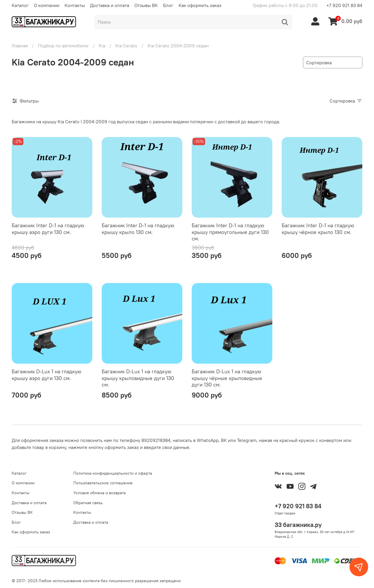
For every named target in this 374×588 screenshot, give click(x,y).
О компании (47, 5)
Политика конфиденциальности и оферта (113, 473)
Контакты (75, 5)
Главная (20, 46)
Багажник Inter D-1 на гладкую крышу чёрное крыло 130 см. (318, 229)
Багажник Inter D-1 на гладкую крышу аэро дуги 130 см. (48, 229)
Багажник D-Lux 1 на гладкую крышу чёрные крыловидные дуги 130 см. (227, 378)
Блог (168, 5)
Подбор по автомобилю (63, 46)
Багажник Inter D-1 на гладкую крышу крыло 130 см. (138, 229)
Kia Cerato (126, 46)
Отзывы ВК (146, 5)
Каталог (20, 5)
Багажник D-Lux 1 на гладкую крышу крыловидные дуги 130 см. (138, 378)
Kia (102, 46)
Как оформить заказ (200, 5)
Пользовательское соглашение (103, 483)
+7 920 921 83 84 (344, 5)
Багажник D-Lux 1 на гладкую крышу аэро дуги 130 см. (46, 375)
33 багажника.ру (298, 525)
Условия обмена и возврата (99, 493)
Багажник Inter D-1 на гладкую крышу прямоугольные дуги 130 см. (230, 232)
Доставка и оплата (110, 5)
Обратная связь (88, 503)
